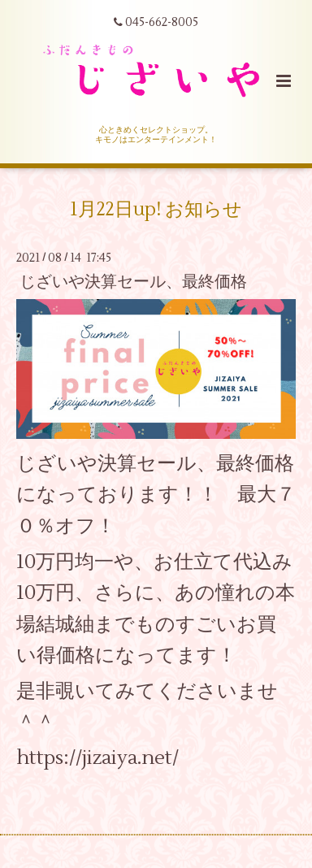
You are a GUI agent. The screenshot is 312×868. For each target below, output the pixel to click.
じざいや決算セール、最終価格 (133, 282)
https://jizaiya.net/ (97, 758)
